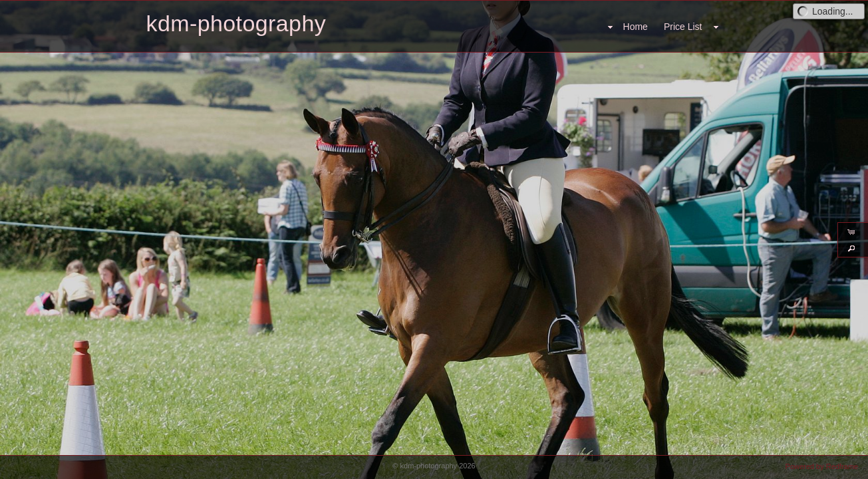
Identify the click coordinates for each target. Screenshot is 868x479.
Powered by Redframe (822, 466)
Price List (683, 27)
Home (636, 27)
